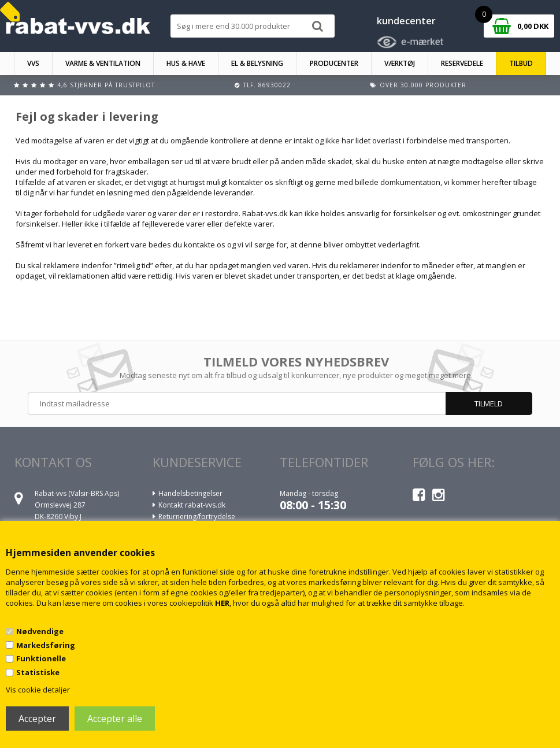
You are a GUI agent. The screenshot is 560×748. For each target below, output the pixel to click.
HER (222, 603)
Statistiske (38, 672)
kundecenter (406, 21)
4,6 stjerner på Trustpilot (106, 85)
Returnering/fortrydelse (197, 516)
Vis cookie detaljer (38, 690)
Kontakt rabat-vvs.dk (192, 505)
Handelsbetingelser (190, 493)
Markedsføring (46, 645)
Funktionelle (41, 658)
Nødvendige (40, 631)
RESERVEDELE (462, 63)
